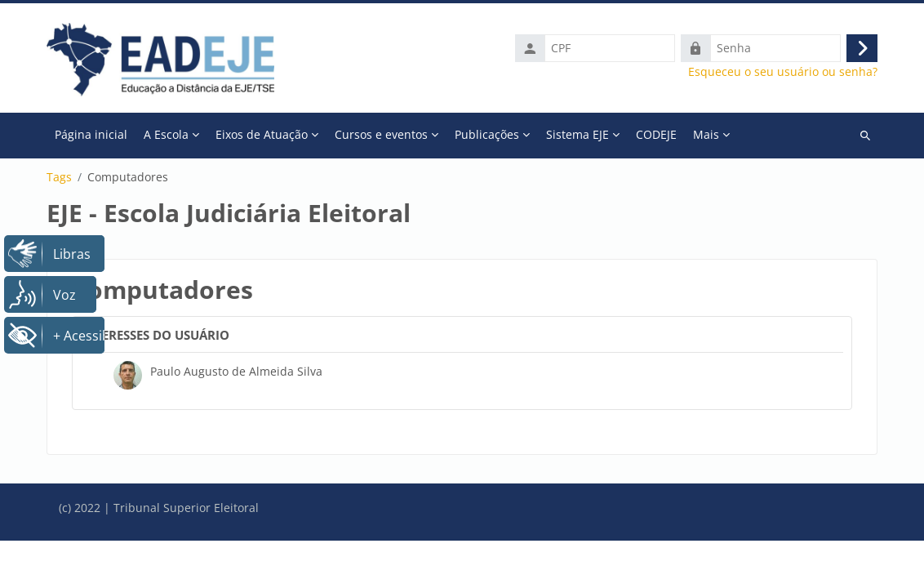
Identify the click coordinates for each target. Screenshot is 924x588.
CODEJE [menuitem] (656, 134)
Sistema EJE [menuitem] (577, 134)
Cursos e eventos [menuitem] (381, 134)
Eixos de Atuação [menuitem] (262, 134)
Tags (59, 177)
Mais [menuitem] (706, 134)
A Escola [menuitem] (166, 134)
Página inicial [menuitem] (91, 134)
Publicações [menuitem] (487, 134)
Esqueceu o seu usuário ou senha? (783, 72)
